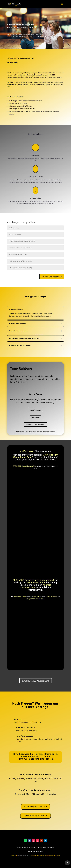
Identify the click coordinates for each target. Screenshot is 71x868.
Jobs (52, 847)
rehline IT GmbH (23, 856)
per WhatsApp (35, 410)
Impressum (20, 847)
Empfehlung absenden (52, 277)
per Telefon (35, 417)
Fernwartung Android (35, 807)
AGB (26, 847)
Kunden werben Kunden (35, 851)
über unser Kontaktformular (36, 425)
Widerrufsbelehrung (44, 847)
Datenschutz (33, 847)
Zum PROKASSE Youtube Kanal (36, 681)
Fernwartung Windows (35, 816)
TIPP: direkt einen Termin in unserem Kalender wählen (36, 432)
